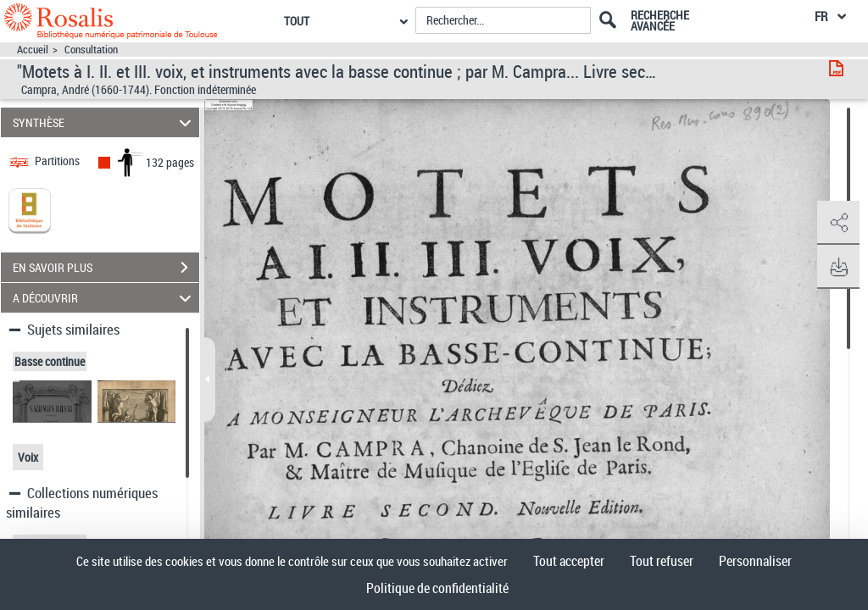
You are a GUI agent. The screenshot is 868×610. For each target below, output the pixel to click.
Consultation (91, 50)
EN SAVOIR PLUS (106, 268)
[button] (838, 223)
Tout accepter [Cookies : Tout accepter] (569, 561)
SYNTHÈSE (105, 122)
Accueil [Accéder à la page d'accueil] (33, 50)
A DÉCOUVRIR (105, 298)
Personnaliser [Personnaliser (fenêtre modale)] (755, 561)
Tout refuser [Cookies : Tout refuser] (662, 561)
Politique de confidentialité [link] (437, 588)
